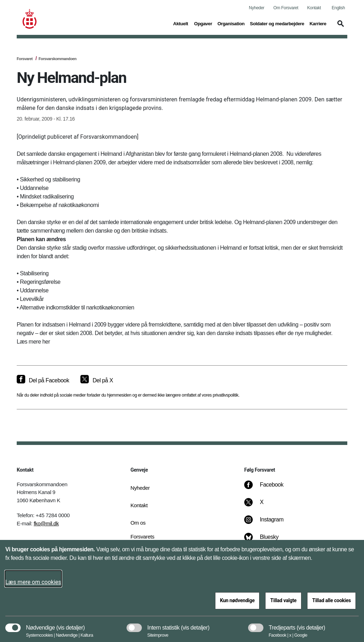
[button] (339, 27)
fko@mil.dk (46, 523)
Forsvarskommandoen (57, 59)
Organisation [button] (231, 23)
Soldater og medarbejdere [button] (277, 23)
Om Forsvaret (286, 8)
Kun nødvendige (237, 600)
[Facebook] (269, 488)
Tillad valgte (283, 600)
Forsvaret (25, 59)
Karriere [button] (318, 23)
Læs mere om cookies (33, 582)
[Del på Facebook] (43, 381)
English (338, 8)
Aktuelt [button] (181, 23)
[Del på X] (97, 381)
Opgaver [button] (203, 23)
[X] (262, 506)
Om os (138, 523)
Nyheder (256, 8)
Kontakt (314, 8)
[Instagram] (269, 523)
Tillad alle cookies (331, 600)
